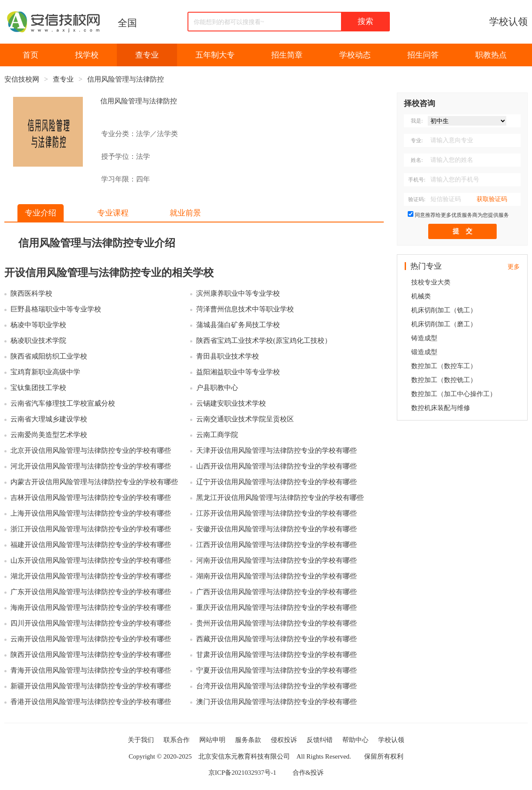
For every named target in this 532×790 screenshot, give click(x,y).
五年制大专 (215, 55)
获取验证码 (492, 199)
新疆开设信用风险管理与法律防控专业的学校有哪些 (91, 686)
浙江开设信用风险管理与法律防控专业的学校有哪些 (91, 529)
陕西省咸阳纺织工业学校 (49, 356)
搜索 (365, 21)
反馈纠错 (320, 740)
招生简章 (287, 55)
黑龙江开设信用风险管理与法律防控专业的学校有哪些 (280, 498)
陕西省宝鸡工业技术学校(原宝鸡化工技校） (264, 340)
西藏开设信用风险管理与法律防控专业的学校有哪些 (276, 639)
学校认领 (508, 22)
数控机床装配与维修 (441, 408)
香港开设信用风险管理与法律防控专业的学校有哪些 (91, 702)
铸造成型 (424, 338)
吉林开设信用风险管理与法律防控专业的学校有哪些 (91, 498)
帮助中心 (355, 740)
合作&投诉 (308, 773)
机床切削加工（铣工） (444, 310)
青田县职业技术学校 (228, 356)
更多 (514, 267)
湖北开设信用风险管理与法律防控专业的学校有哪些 (91, 576)
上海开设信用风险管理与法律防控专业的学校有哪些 (91, 513)
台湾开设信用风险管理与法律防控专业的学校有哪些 (276, 686)
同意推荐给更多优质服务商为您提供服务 (462, 215)
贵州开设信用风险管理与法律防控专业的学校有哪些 (276, 623)
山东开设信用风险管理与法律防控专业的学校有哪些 (91, 560)
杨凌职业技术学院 (38, 340)
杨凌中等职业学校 (38, 325)
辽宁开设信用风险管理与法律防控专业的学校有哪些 (276, 482)
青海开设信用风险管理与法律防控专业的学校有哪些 (91, 670)
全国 (127, 23)
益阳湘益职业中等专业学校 (238, 372)
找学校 (87, 55)
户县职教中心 (217, 388)
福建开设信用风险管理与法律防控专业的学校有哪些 (91, 545)
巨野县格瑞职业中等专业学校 (56, 309)
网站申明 (212, 740)
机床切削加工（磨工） (444, 324)
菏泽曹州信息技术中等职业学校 (245, 309)
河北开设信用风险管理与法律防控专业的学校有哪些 (91, 466)
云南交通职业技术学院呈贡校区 (245, 419)
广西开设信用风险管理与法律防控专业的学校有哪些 (276, 592)
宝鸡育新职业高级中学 (45, 372)
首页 (31, 55)
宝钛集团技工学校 (38, 388)
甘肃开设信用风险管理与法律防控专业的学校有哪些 (276, 655)
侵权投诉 (284, 740)
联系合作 (177, 740)
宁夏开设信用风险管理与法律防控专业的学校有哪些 (276, 670)
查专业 (147, 55)
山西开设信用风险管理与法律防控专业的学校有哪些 (276, 466)
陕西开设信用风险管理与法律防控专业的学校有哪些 (91, 655)
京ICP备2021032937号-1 (242, 773)
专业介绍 (41, 213)
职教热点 (491, 55)
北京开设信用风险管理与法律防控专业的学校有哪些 (91, 450)
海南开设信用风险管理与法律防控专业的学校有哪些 (91, 607)
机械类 (421, 296)
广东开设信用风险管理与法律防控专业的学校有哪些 (91, 592)
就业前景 (185, 213)
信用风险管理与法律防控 (126, 79)
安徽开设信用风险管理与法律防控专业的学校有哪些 (276, 529)
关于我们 (141, 740)
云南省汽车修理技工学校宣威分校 (63, 403)
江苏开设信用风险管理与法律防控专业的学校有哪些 (276, 513)
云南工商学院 (217, 435)
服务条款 (248, 740)
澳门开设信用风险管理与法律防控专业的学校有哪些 (276, 702)
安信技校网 (22, 79)
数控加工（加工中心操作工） (454, 394)
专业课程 (113, 213)
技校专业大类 (431, 282)
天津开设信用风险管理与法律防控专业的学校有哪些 (276, 450)
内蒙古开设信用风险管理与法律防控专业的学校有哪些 (94, 482)
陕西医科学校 (31, 293)
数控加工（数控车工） (444, 366)
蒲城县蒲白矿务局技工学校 (238, 325)
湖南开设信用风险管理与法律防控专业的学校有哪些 (276, 576)
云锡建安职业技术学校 (231, 403)
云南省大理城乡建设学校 (49, 419)
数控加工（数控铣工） (444, 380)
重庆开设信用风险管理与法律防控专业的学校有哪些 (276, 607)
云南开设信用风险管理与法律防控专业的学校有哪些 (91, 639)
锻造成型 (424, 352)
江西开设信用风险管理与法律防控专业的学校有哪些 (276, 545)
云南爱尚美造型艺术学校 (49, 435)
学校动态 (355, 55)
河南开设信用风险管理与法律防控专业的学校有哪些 (276, 560)
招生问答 (423, 55)
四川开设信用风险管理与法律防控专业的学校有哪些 (91, 623)
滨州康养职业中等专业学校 (238, 293)
